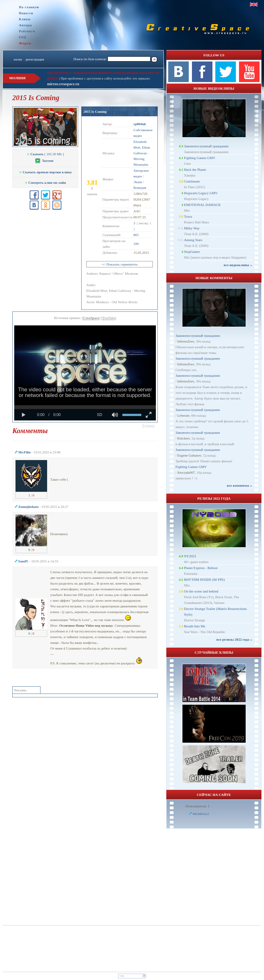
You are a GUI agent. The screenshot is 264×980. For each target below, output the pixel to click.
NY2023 (190, 556)
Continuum (192, 181)
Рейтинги (27, 31)
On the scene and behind (201, 591)
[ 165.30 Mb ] (45, 154)
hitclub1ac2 (201, 814)
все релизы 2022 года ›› (234, 639)
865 (136, 235)
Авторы (26, 25)
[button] (148, 426)
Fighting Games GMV (200, 158)
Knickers (184, 438)
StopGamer (192, 252)
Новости (26, 13)
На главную (29, 7)
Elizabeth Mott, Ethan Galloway (142, 147)
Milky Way (192, 228)
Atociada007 (186, 472)
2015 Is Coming (95, 112)
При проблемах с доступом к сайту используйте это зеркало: (105, 78)
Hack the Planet (195, 170)
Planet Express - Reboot (201, 568)
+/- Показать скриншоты (120, 264)
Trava (188, 216)
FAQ (23, 37)
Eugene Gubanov (189, 455)
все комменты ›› (240, 485)
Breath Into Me (195, 626)
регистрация (35, 59)
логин (18, 59)
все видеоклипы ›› (238, 265)
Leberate (183, 415)
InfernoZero (186, 341)
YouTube (109, 318)
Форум (25, 43)
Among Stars (193, 240)
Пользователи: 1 (198, 806)
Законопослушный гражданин (206, 146)
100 (136, 244)
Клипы (25, 19)
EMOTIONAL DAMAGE (202, 205)
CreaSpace (91, 318)
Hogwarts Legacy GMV (201, 193)
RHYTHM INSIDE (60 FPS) (204, 580)
